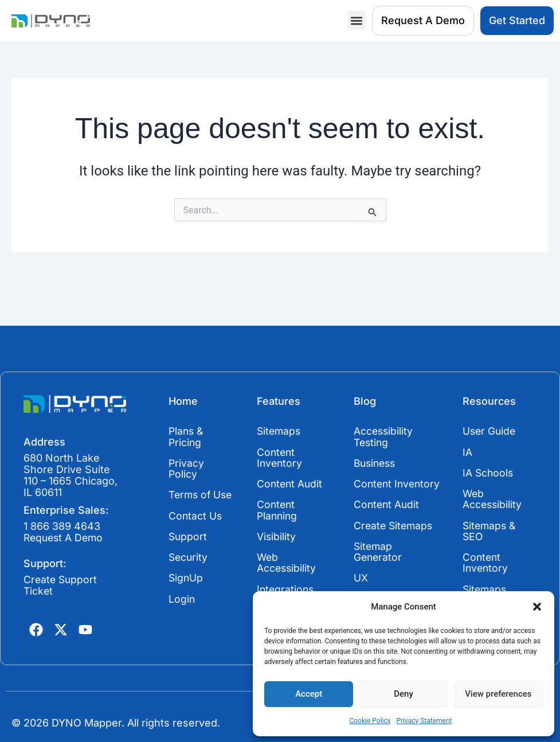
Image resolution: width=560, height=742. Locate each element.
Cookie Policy (370, 721)
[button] (537, 607)
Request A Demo (65, 538)
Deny (404, 694)
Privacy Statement (424, 721)
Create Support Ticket (61, 585)
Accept (309, 694)
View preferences (498, 694)
